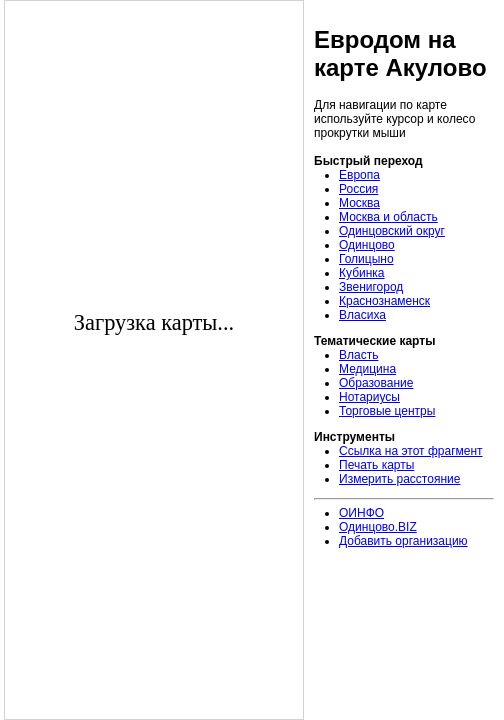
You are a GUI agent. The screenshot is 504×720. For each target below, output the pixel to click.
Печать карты (376, 465)
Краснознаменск (384, 301)
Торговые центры (387, 411)
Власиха (362, 315)
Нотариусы (369, 397)
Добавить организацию (403, 541)
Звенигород (371, 287)
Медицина (367, 369)
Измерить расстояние (399, 479)
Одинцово (367, 245)
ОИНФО (361, 513)
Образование (376, 383)
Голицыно (366, 259)
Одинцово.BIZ (378, 527)
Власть (358, 355)
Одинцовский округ (392, 231)
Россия (358, 189)
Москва (359, 203)
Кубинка (362, 273)
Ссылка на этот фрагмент (411, 451)
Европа (359, 175)
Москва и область (388, 217)
